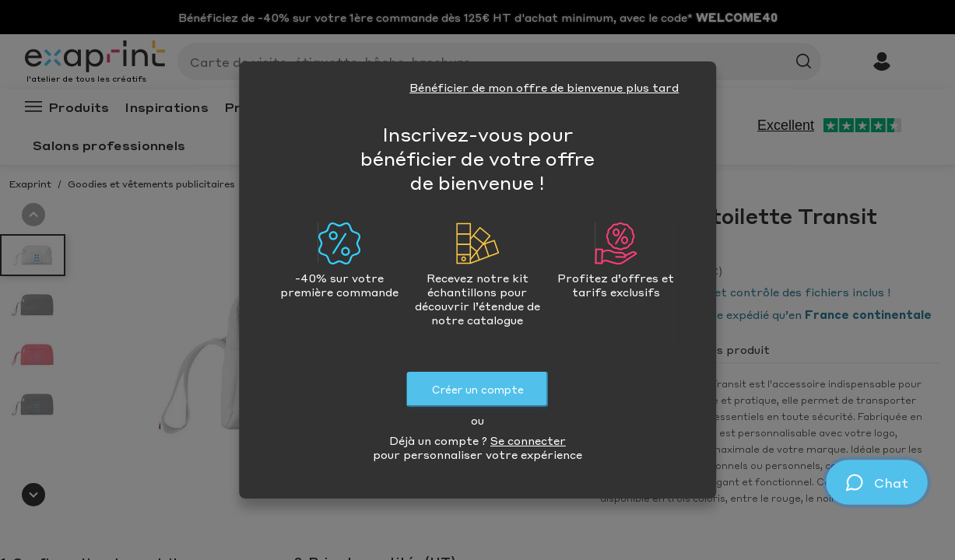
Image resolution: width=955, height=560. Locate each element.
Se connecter (528, 440)
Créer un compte (478, 389)
